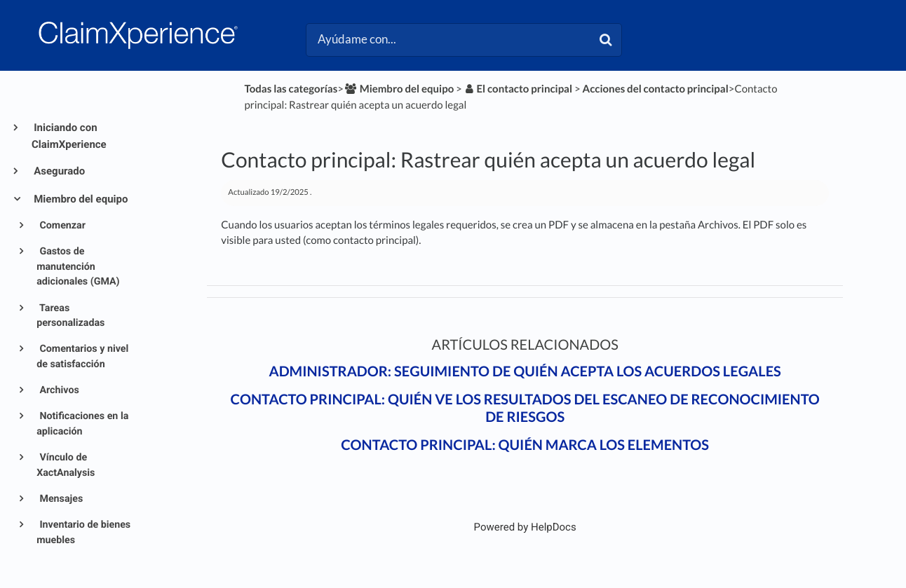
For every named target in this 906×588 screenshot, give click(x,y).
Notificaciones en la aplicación (82, 424)
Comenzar (61, 226)
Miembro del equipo (80, 199)
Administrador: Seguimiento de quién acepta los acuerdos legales (525, 371)
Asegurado (58, 171)
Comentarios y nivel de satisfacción (82, 356)
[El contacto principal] (518, 89)
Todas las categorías (291, 89)
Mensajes (60, 499)
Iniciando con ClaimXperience (69, 136)
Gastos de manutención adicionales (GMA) (78, 267)
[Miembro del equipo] (399, 89)
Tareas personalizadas (70, 316)
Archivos (58, 390)
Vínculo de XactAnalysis (66, 465)
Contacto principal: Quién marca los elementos (525, 445)
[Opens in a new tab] (525, 527)
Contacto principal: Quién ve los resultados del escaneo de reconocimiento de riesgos (525, 408)
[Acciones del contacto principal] (656, 89)
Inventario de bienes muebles (83, 532)
